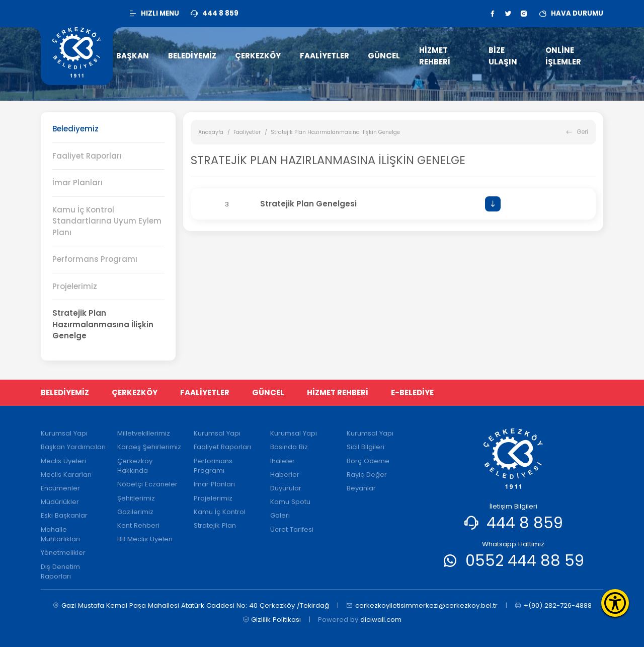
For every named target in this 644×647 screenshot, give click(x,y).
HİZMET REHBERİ (338, 392)
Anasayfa (211, 132)
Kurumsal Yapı (64, 433)
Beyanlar (361, 488)
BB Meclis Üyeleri (145, 539)
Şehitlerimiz (136, 498)
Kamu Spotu (290, 502)
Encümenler (60, 488)
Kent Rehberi (138, 525)
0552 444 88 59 (525, 561)
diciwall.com (381, 620)
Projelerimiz (75, 286)
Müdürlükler (60, 502)
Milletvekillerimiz (144, 433)
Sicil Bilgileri (366, 447)
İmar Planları (77, 183)
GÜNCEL (268, 392)
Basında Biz (289, 447)
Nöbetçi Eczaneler (147, 484)
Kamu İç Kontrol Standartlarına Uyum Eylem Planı (107, 221)
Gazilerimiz (135, 512)
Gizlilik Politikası (272, 620)
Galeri (280, 515)
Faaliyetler (247, 132)
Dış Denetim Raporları (60, 572)
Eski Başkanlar (64, 515)
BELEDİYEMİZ (65, 392)
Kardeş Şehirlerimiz (149, 447)
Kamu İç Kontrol (220, 512)
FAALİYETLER (205, 392)
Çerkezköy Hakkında (135, 466)
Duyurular (286, 488)
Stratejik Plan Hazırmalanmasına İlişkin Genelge (103, 324)
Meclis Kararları (66, 475)
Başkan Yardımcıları (73, 447)
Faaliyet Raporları (87, 156)
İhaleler (283, 461)
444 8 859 (525, 523)
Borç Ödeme (368, 461)
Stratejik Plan (215, 525)
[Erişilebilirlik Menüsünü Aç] (615, 603)
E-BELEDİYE (412, 392)
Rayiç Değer (367, 475)
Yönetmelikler (63, 553)
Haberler (285, 475)
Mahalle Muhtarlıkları (60, 534)
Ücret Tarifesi (292, 529)
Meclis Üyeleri (63, 461)
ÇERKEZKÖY (135, 392)
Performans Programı (95, 259)
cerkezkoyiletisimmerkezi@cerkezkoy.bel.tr (422, 606)
